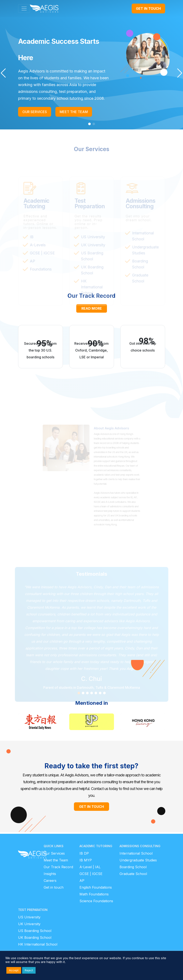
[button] (3, 73)
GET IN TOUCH (148, 9)
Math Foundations (94, 894)
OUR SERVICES (35, 112)
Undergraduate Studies (138, 860)
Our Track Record (58, 867)
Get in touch (54, 887)
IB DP (84, 853)
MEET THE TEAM (74, 112)
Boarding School (133, 867)
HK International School (38, 944)
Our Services (54, 853)
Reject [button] (29, 970)
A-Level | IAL (90, 867)
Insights (50, 874)
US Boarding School (35, 931)
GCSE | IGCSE (91, 874)
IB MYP (86, 860)
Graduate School (133, 874)
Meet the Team (56, 860)
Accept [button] (14, 970)
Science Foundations (96, 901)
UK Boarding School (35, 937)
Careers (50, 881)
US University (29, 917)
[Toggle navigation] (24, 9)
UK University (29, 924)
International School (136, 853)
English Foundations (96, 887)
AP (82, 881)
